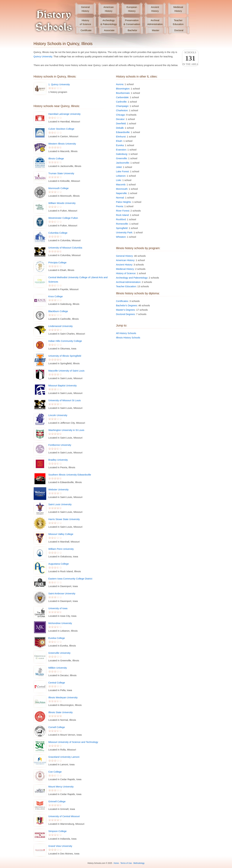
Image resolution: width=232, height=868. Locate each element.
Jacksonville (123, 163)
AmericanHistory (109, 9)
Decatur (120, 119)
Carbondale (122, 97)
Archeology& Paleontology (109, 22)
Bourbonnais (123, 93)
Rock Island (122, 215)
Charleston (122, 110)
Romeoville (122, 224)
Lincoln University (58, 415)
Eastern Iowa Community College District (70, 579)
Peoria (119, 206)
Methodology (139, 863)
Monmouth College (58, 188)
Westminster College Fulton (63, 218)
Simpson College (57, 831)
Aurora (120, 84)
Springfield (122, 228)
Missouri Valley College (61, 534)
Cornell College (57, 727)
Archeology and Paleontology (132, 278)
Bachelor (132, 30)
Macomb (121, 184)
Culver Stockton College (61, 129)
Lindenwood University (60, 326)
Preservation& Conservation (132, 22)
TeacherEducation (178, 22)
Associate (109, 30)
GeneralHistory (85, 9)
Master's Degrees (125, 310)
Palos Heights (123, 202)
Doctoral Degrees (125, 314)
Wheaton (121, 237)
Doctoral (179, 30)
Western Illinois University (62, 144)
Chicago (120, 115)
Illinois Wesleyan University (63, 697)
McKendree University (60, 623)
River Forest (123, 211)
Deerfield (121, 123)
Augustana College (59, 564)
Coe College (55, 772)
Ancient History (124, 265)
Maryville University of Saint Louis (66, 371)
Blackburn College (58, 311)
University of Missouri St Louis (65, 400)
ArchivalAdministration (155, 22)
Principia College (57, 262)
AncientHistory (155, 9)
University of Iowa (58, 608)
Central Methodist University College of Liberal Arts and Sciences (78, 279)
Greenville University (59, 653)
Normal (120, 198)
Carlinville (121, 102)
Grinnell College (57, 801)
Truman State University (61, 173)
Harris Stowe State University (64, 519)
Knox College (56, 296)
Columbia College (58, 233)
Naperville (121, 193)
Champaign (122, 106)
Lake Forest (122, 171)
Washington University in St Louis (66, 430)
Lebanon (121, 176)
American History (125, 260)
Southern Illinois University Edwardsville (70, 475)
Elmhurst (121, 137)
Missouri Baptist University (63, 385)
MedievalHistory (178, 9)
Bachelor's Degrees (126, 305)
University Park (124, 232)
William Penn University (61, 549)
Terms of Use (126, 863)
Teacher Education (126, 286)
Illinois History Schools (128, 338)
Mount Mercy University (61, 787)
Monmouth (122, 189)
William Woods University (62, 203)
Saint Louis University (60, 504)
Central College (57, 683)
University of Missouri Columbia (65, 248)
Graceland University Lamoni (64, 757)
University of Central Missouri (64, 816)
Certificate (86, 30)
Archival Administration (128, 282)
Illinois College (56, 158)
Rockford (121, 219)
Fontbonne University (60, 445)
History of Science (126, 273)
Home (116, 863)
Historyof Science (85, 22)
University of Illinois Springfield (65, 356)
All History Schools (126, 333)
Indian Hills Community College (65, 341)
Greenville (121, 158)
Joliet (119, 167)
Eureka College (57, 638)
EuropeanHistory (132, 9)
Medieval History (125, 269)
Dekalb (120, 128)
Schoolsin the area (190, 58)
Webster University (58, 489)
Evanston (121, 150)
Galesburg (122, 154)
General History (124, 256)
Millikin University (58, 668)
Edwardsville (123, 132)
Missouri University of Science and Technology (73, 742)
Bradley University (58, 460)
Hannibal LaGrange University (64, 114)
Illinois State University (60, 712)
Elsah (119, 141)
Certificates (122, 301)
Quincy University (43, 56)
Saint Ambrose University (62, 593)
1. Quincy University (59, 84)
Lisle (118, 180)
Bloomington (123, 89)
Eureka (120, 145)
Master (156, 30)
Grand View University (60, 846)
